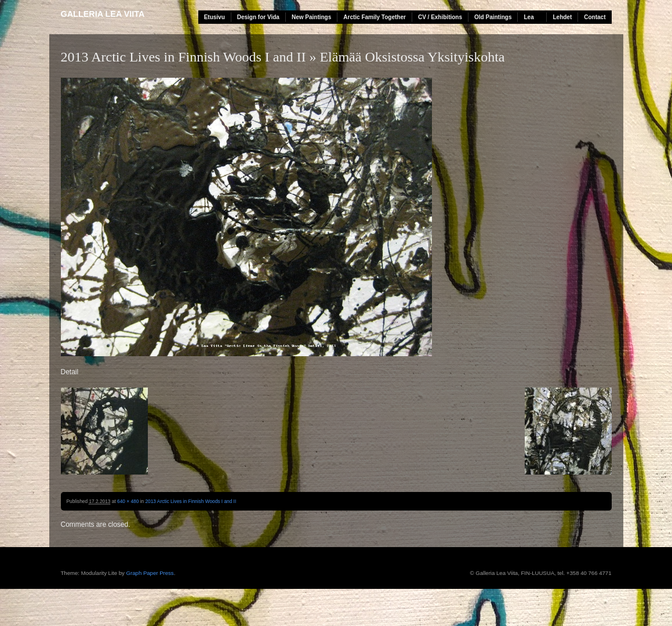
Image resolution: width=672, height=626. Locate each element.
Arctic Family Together (375, 17)
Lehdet (562, 17)
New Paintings (311, 17)
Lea (528, 17)
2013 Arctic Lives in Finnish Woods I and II (184, 57)
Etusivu (215, 17)
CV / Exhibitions (440, 17)
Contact (595, 17)
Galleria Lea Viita (103, 14)
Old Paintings (493, 17)
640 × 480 (128, 501)
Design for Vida (258, 17)
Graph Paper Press (150, 573)
